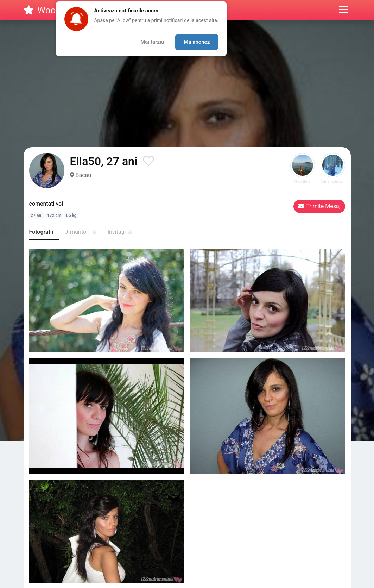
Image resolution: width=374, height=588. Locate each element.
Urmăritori (80, 232)
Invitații (120, 232)
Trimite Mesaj (319, 206)
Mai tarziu (152, 42)
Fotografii (41, 232)
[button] (344, 10)
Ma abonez (197, 42)
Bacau (83, 175)
